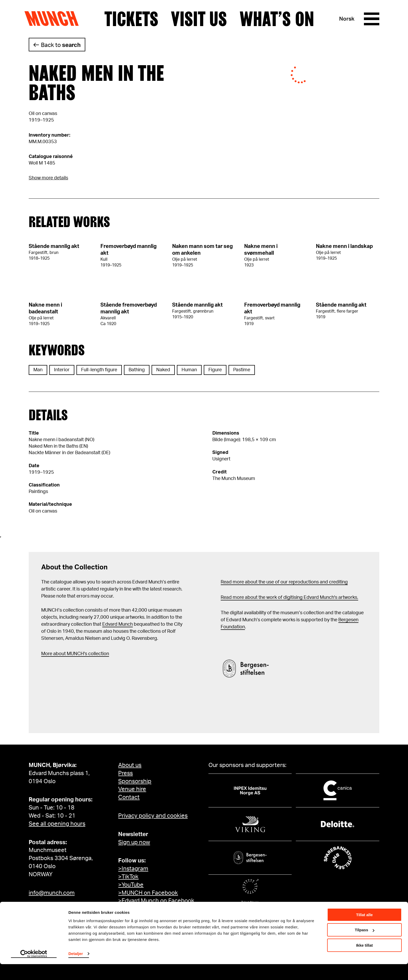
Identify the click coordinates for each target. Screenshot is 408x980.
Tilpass (365, 946)
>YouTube (131, 885)
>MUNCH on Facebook (148, 893)
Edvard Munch (118, 624)
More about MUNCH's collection (75, 654)
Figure (215, 370)
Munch (54, 19)
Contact (129, 797)
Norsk (347, 19)
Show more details (48, 178)
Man (38, 370)
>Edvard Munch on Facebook (156, 901)
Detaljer (76, 969)
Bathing (137, 370)
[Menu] (371, 19)
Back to (61, 45)
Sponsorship (135, 781)
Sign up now (134, 842)
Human (189, 370)
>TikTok (128, 877)
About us (130, 765)
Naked (163, 370)
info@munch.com (52, 893)
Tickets (131, 19)
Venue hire (132, 789)
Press (125, 773)
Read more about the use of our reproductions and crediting (284, 582)
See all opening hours (57, 824)
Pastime (242, 370)
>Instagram (133, 869)
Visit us (199, 19)
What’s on (277, 19)
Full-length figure (99, 370)
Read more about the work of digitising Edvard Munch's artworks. (289, 598)
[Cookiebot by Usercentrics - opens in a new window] (34, 970)
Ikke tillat (364, 961)
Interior (62, 370)
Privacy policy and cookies (153, 816)
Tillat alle (364, 931)
